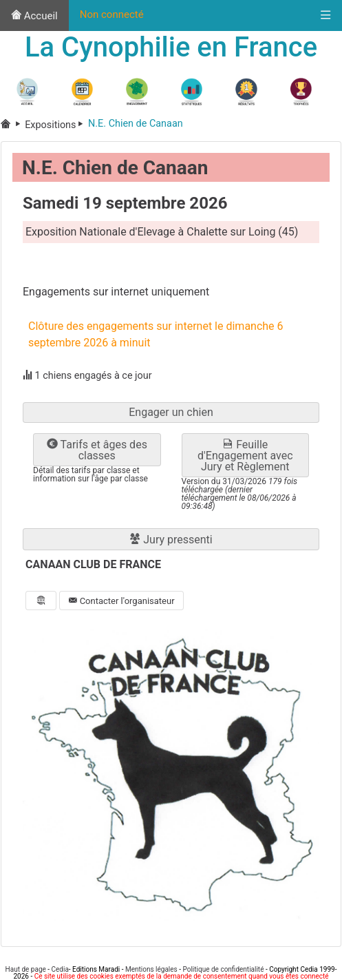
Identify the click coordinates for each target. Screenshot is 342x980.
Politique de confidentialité (223, 969)
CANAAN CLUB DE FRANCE (93, 564)
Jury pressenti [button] (171, 540)
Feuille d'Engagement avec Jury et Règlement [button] (245, 456)
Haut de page (26, 969)
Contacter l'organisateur (121, 601)
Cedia (60, 969)
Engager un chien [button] (171, 412)
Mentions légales (151, 969)
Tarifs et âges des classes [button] (97, 450)
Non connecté (112, 14)
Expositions (56, 125)
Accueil (34, 16)
